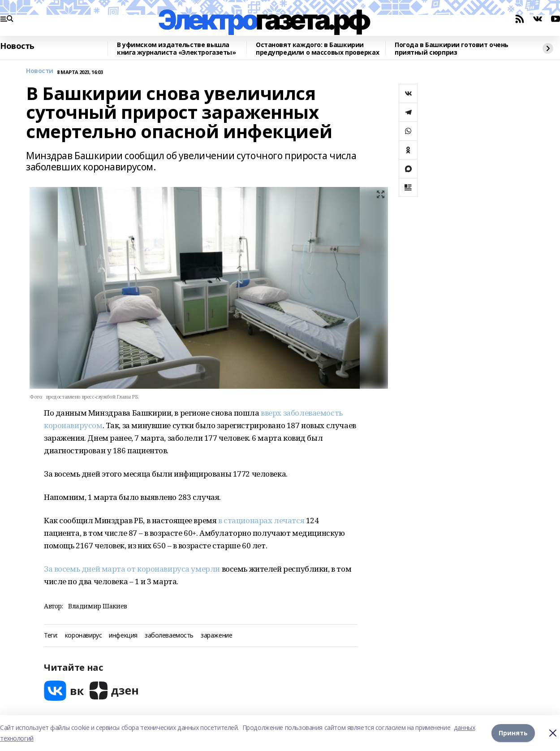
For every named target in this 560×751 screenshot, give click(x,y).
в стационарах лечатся (261, 520)
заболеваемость (169, 636)
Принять (513, 733)
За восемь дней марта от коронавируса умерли (132, 569)
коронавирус (83, 636)
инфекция (123, 636)
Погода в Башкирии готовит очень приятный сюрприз (452, 49)
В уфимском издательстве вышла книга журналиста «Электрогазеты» (177, 49)
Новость (17, 46)
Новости (40, 71)
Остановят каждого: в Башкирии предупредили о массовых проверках (317, 49)
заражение (216, 636)
